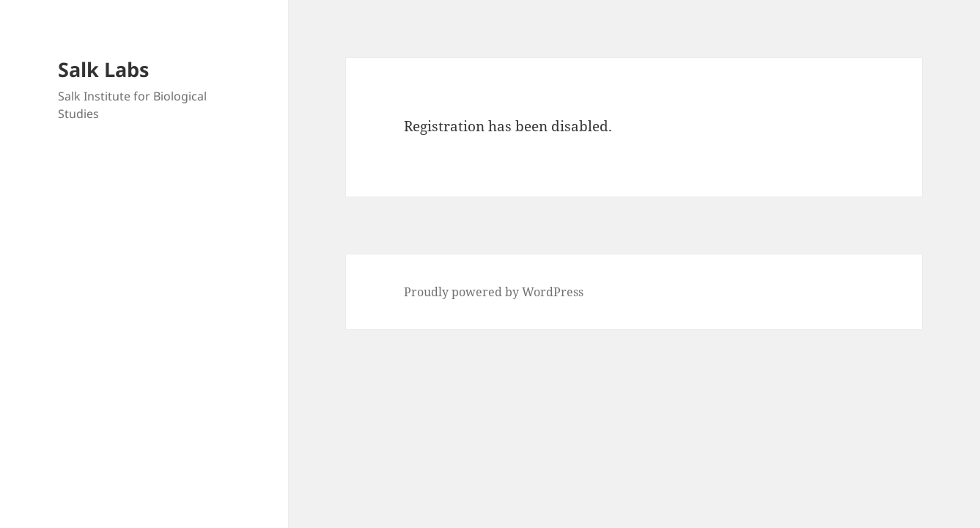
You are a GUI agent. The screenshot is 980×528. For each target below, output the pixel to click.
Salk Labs (103, 69)
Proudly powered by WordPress (494, 292)
